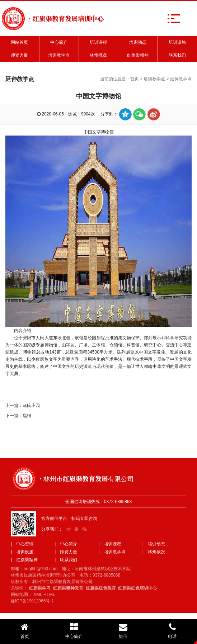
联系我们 (177, 55)
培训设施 (177, 42)
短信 (123, 631)
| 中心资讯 (22, 544)
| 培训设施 (22, 552)
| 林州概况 (154, 552)
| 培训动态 (154, 544)
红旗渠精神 (138, 55)
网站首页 (19, 42)
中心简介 (59, 42)
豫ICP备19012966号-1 (32, 601)
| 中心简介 (66, 544)
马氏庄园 (31, 406)
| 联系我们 (66, 560)
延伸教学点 (181, 79)
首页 (135, 79)
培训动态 (138, 42)
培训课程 (98, 42)
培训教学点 (59, 55)
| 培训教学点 (112, 552)
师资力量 (19, 55)
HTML (49, 595)
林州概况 (98, 55)
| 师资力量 (66, 552)
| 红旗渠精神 (24, 560)
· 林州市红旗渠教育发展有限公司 (87, 478)
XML (38, 595)
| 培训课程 (110, 544)
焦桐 (27, 416)
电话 (172, 631)
